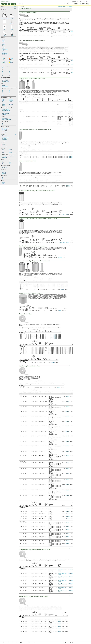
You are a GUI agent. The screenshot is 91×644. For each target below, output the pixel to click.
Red (65, 570)
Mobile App (19, 642)
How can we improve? (62, 7)
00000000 (68, 185)
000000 (68, 215)
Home (2, 642)
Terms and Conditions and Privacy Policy (83, 642)
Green (59, 570)
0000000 (71, 154)
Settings (34, 642)
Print (68, 7)
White (64, 215)
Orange (61, 215)
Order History (85, 4)
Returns (10, 642)
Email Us (82, 2)
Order (76, 4)
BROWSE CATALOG (6, 1)
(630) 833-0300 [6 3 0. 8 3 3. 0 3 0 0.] (75, 2)
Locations (6, 642)
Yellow (60, 571)
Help (31, 642)
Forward (71, 7)
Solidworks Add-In (25, 642)
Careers (14, 642)
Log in (88, 1)
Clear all (15, 7)
